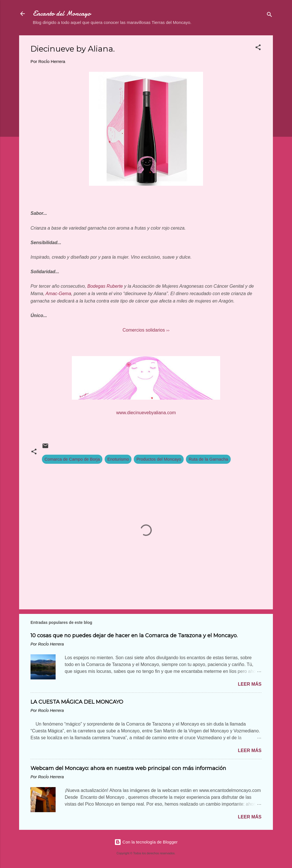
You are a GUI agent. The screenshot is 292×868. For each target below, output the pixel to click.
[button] (258, 48)
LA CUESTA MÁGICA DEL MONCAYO (77, 702)
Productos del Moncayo (159, 459)
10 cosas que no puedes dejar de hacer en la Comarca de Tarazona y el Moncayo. (134, 636)
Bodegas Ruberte (105, 286)
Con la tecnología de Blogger (146, 842)
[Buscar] (269, 16)
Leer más (250, 684)
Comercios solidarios (146, 330)
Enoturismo (118, 459)
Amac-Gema (58, 294)
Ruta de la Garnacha (208, 459)
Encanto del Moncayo (62, 14)
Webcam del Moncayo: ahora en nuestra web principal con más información (128, 768)
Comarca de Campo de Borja (72, 459)
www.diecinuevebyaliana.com (146, 413)
